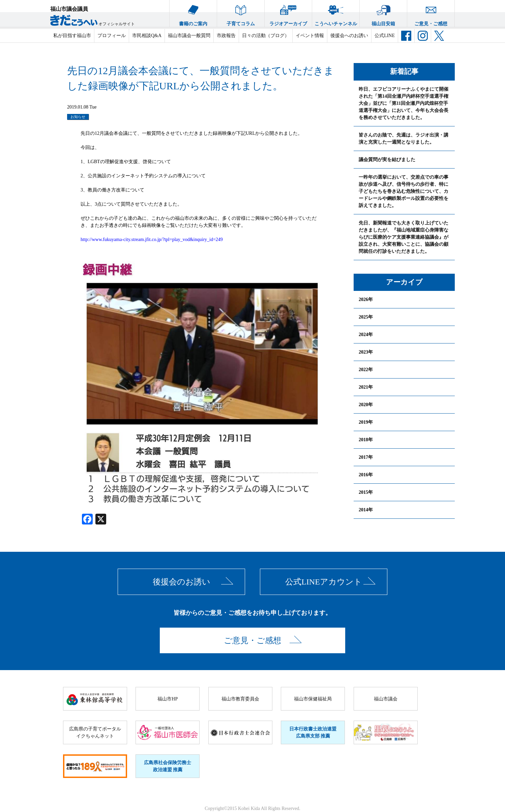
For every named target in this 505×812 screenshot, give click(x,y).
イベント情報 (310, 36)
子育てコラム (241, 13)
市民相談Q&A (147, 36)
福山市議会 (386, 699)
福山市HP (168, 699)
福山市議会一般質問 (189, 36)
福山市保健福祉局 (313, 699)
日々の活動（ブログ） (266, 36)
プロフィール (112, 36)
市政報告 (226, 36)
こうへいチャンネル (336, 13)
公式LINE (385, 36)
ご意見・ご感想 (431, 13)
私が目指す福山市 (72, 36)
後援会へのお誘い (349, 36)
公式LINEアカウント (324, 582)
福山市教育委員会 (240, 699)
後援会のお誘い (182, 582)
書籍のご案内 (193, 13)
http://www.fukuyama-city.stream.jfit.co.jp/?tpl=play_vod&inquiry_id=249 (152, 239)
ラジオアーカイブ (288, 13)
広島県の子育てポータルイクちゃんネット (95, 732)
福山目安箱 (383, 13)
